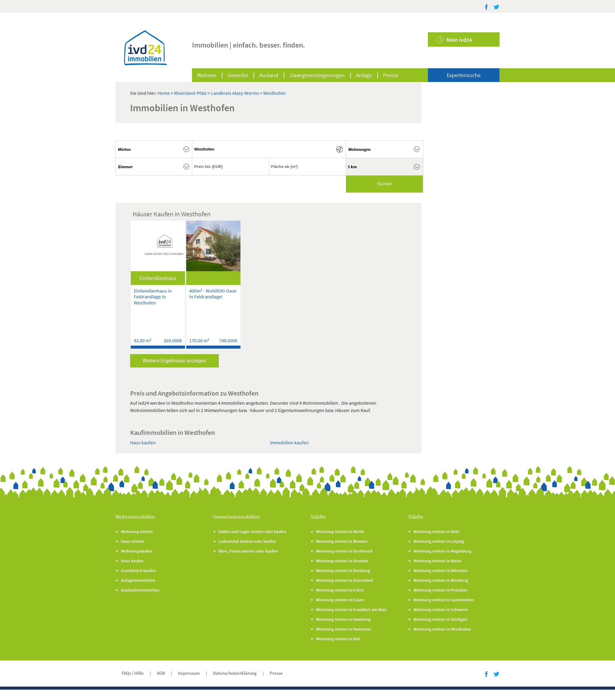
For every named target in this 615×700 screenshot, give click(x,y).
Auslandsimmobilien (140, 590)
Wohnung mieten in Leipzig (439, 541)
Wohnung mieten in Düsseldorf (345, 580)
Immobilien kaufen (289, 442)
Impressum (189, 673)
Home (164, 93)
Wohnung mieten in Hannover (344, 629)
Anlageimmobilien (138, 580)
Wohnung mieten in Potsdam (440, 590)
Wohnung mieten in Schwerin (441, 609)
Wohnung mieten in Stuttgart (441, 619)
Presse (391, 75)
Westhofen (274, 93)
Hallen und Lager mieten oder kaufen (252, 531)
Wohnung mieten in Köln (436, 531)
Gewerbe (238, 75)
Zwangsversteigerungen (317, 75)
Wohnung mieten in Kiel (338, 639)
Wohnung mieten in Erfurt (340, 590)
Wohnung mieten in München (441, 570)
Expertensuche (464, 75)
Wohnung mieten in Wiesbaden (442, 629)
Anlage (364, 75)
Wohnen (207, 75)
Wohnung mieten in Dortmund (344, 551)
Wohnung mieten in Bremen (342, 541)
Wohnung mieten (137, 531)
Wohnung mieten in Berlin (340, 531)
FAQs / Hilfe (133, 673)
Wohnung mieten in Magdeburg (442, 551)
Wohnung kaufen (137, 551)
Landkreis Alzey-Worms (235, 93)
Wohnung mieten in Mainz (437, 561)
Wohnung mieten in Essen (340, 600)
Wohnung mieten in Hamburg (343, 619)
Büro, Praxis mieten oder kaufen (248, 551)
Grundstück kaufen (138, 570)
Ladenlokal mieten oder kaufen (247, 541)
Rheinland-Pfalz (191, 93)
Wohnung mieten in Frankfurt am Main (351, 609)
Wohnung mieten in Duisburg (343, 570)
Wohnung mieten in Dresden (342, 561)
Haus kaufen (143, 442)
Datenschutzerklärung (235, 673)
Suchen (384, 184)
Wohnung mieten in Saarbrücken (444, 600)
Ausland (269, 75)
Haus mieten (133, 541)
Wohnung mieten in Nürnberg (441, 580)
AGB (161, 673)
